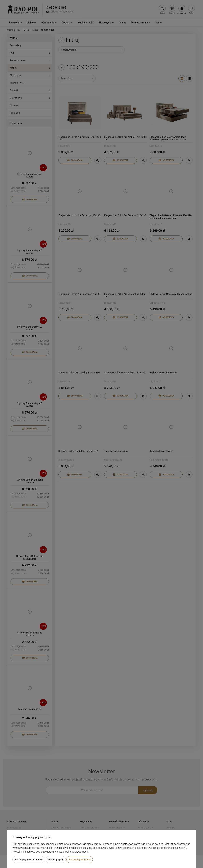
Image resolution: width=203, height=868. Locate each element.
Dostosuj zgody (56, 860)
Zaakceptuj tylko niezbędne (29, 860)
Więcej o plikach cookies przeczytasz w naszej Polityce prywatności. (51, 852)
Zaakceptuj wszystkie (80, 860)
